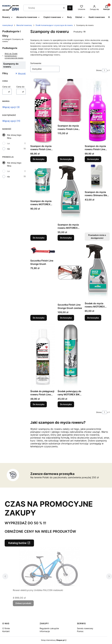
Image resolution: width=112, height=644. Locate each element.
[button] (70, 8)
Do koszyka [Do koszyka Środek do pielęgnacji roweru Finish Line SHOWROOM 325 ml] (39, 404)
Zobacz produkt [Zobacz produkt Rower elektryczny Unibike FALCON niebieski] (23, 603)
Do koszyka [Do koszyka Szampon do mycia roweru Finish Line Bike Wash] (39, 159)
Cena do (20, 87)
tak (9, 143)
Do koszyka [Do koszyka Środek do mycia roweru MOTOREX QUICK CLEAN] (93, 318)
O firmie (6, 628)
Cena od (6, 87)
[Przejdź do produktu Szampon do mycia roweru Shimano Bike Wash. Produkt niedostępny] (97, 177)
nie (8, 149)
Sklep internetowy (53, 640)
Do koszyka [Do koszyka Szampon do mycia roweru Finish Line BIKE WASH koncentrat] (93, 159)
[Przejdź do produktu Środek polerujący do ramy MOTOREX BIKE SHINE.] (70, 356)
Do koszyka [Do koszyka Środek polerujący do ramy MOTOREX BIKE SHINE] (66, 404)
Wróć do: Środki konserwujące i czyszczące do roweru (13, 56)
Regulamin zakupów (49, 628)
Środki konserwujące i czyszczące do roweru (54, 25)
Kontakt (6, 631)
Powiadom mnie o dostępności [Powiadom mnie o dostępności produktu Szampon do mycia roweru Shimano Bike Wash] (97, 237)
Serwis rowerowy (85, 628)
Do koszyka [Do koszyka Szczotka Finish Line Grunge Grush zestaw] (66, 318)
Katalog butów (17, 543)
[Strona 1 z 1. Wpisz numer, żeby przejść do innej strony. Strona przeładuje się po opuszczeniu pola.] (104, 70)
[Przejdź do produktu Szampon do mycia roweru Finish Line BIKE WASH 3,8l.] (70, 100)
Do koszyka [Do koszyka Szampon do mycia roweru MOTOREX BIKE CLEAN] (39, 238)
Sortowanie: (36, 63)
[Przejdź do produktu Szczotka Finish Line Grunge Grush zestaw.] (70, 273)
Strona (99, 70)
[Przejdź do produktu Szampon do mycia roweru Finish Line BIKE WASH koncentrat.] (97, 111)
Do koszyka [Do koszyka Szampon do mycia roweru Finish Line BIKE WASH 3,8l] (66, 159)
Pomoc (80, 631)
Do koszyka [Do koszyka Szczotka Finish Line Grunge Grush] (39, 318)
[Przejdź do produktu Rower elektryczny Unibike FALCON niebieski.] (49, 567)
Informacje (45, 631)
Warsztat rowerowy (24, 25)
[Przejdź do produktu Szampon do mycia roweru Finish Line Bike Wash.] (43, 111)
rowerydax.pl (8, 25)
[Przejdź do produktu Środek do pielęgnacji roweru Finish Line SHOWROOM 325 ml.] (43, 356)
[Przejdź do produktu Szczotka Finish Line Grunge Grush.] (43, 250)
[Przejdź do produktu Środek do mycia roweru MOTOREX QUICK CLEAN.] (97, 272)
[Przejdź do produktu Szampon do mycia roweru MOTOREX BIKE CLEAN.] (43, 181)
